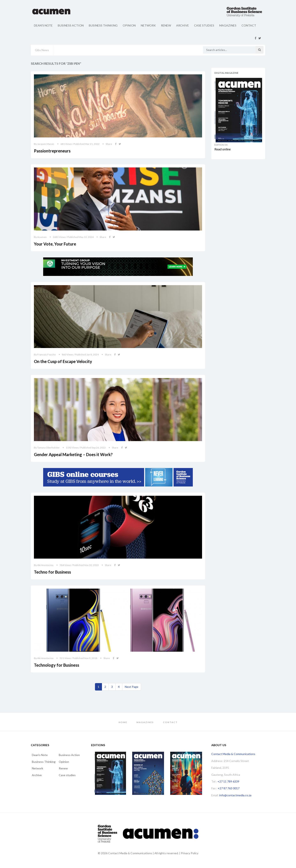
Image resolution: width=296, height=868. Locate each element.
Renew (166, 25)
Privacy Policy (190, 853)
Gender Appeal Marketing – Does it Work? (73, 454)
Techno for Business (52, 572)
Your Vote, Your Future (55, 244)
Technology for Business (57, 665)
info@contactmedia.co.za (235, 795)
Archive (183, 25)
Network (148, 25)
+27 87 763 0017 (229, 788)
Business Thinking (103, 25)
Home (123, 722)
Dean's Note (43, 25)
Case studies (204, 25)
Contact (249, 25)
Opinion (129, 25)
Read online (223, 149)
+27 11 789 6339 (228, 781)
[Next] (132, 687)
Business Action (71, 25)
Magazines (228, 25)
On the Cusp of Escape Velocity (63, 361)
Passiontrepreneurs (52, 151)
